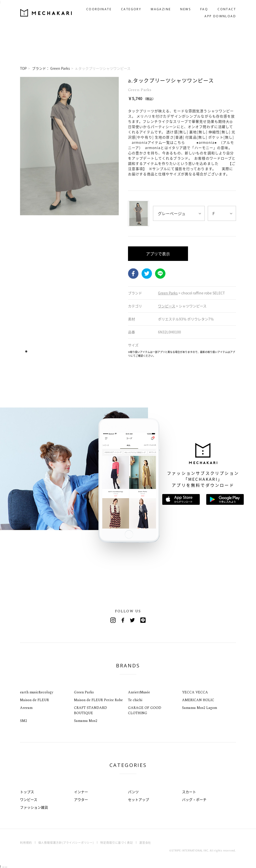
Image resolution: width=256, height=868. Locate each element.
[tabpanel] (69, 217)
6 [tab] (45, 352)
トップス (27, 792)
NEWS (185, 9)
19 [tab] (94, 352)
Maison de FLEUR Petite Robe (98, 700)
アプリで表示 (158, 254)
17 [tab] (86, 352)
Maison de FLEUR (34, 700)
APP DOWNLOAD (220, 16)
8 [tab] (53, 352)
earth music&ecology (37, 692)
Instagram (113, 620)
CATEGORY (131, 9)
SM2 (23, 721)
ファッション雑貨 (34, 807)
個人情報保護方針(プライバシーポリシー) (66, 843)
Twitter (147, 274)
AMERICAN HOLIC (198, 700)
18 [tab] (90, 352)
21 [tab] (101, 352)
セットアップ (138, 799)
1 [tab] (26, 352)
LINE (160, 274)
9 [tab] (56, 352)
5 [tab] (41, 352)
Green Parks (84, 692)
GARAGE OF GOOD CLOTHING (145, 710)
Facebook (133, 274)
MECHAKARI (46, 13)
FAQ (204, 9)
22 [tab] (105, 352)
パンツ (133, 792)
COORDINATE (99, 9)
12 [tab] (68, 352)
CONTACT (227, 9)
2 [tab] (30, 352)
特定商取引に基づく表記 (117, 843)
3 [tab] (34, 352)
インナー (81, 792)
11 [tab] (64, 352)
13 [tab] (71, 352)
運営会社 (145, 843)
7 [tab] (49, 352)
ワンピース (29, 799)
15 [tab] (79, 352)
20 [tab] (98, 352)
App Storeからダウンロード (181, 499)
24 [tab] (113, 352)
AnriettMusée (139, 692)
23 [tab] (109, 352)
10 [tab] (60, 352)
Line (143, 620)
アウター (81, 799)
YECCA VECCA (195, 692)
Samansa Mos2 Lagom (199, 708)
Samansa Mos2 (86, 721)
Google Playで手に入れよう (225, 499)
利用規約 (26, 843)
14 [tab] (75, 352)
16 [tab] (83, 352)
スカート (189, 792)
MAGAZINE (161, 9)
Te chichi (135, 700)
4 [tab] (38, 352)
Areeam (26, 708)
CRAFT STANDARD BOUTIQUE (90, 710)
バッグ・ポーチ (194, 799)
